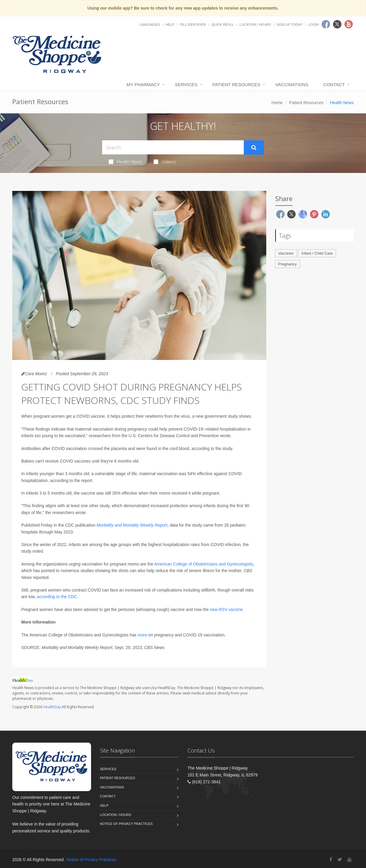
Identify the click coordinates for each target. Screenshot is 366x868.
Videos (165, 162)
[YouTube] (350, 859)
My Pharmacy (143, 85)
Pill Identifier (193, 25)
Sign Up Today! (290, 25)
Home (277, 103)
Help (170, 25)
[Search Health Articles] (173, 147)
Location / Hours (255, 25)
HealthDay (52, 707)
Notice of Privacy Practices (126, 824)
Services (186, 85)
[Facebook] (331, 859)
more (142, 635)
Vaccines (286, 253)
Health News (126, 162)
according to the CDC (57, 597)
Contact (334, 85)
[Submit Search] (254, 148)
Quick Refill (223, 25)
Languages (150, 25)
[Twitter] (340, 859)
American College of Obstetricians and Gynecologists (204, 564)
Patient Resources (236, 85)
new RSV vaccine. (227, 609)
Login (314, 25)
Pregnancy (288, 264)
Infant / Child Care (317, 253)
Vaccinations (292, 85)
